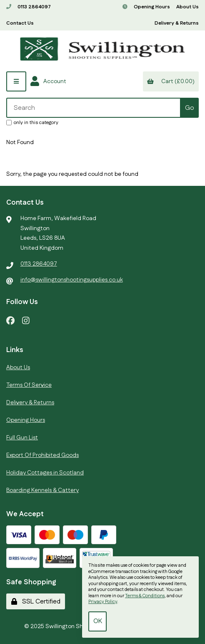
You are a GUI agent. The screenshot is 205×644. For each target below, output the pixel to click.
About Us (187, 7)
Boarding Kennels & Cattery (42, 490)
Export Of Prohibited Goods (42, 455)
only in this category (32, 122)
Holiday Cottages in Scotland (45, 473)
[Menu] (16, 81)
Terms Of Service (29, 385)
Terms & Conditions (145, 596)
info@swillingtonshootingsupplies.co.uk (72, 280)
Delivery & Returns (177, 23)
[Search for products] (94, 108)
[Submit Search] (189, 108)
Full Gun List (22, 438)
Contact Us (20, 23)
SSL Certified (36, 602)
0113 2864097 (29, 7)
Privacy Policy (103, 602)
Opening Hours (146, 7)
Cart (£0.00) (171, 81)
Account (48, 81)
